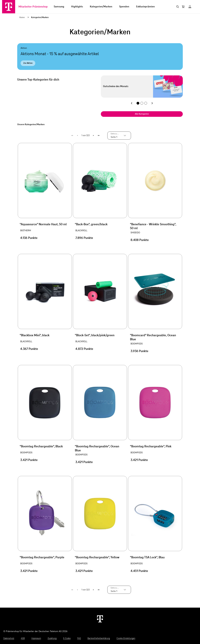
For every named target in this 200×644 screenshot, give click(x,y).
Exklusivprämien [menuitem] (145, 7)
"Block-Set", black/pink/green (95, 335)
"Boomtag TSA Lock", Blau (147, 557)
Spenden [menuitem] (124, 7)
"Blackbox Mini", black (35, 335)
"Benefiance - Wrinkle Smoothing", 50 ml (153, 226)
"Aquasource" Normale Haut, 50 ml (43, 224)
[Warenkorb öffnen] (183, 7)
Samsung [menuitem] (59, 7)
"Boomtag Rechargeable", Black (41, 447)
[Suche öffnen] (177, 7)
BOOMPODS (137, 344)
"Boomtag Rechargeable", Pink (151, 447)
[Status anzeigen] (190, 7)
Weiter (94, 135)
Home (22, 17)
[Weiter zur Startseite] (100, 619)
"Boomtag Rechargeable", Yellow (97, 557)
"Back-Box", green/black (91, 224)
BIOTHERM (26, 231)
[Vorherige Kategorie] (132, 103)
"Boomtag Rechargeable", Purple (42, 557)
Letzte (99, 135)
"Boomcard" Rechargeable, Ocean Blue (153, 337)
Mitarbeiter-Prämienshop (33, 7)
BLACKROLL (81, 231)
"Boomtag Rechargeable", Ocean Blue (97, 449)
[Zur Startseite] (9, 7)
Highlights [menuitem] (77, 7)
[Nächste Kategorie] (152, 103)
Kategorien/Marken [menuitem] (101, 7)
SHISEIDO (135, 233)
